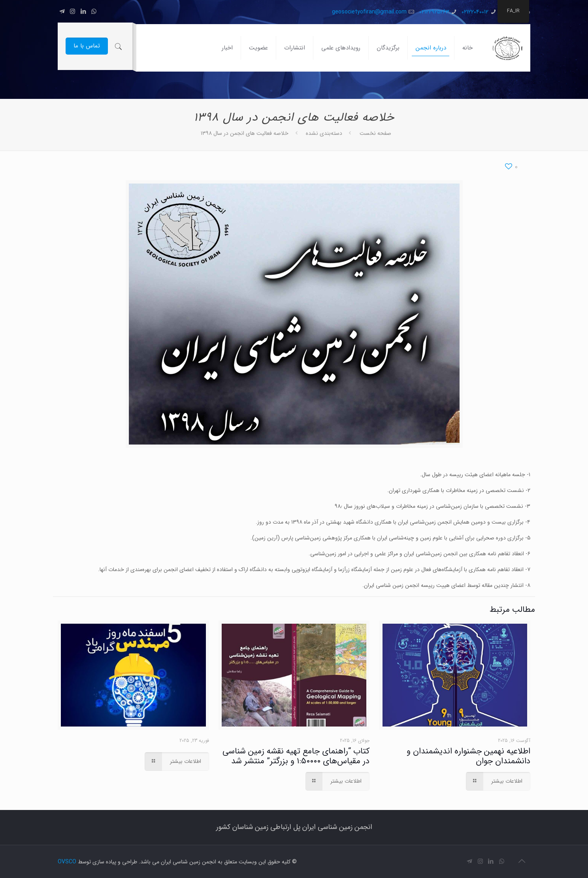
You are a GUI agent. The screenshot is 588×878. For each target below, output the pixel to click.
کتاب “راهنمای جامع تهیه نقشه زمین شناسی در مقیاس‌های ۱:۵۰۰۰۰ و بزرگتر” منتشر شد (296, 756)
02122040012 (475, 12)
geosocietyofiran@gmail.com (369, 12)
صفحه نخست (375, 133)
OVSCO (67, 862)
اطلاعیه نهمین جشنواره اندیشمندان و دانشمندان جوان (468, 756)
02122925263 (434, 12)
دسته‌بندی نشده (324, 133)
